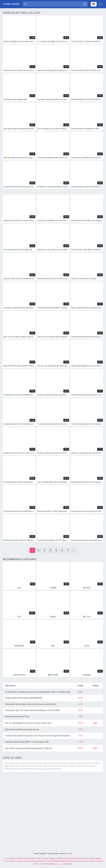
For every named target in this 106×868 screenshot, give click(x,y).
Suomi (87, 861)
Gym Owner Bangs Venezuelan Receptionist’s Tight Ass (29, 749)
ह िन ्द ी (38, 864)
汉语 (65, 858)
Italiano (39, 858)
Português (68, 864)
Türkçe (33, 858)
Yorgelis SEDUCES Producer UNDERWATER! (24, 698)
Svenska (26, 858)
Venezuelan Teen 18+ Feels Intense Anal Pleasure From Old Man (32, 711)
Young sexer (11, 4)
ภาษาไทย (7, 861)
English (98, 858)
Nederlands (22, 861)
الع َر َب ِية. (60, 864)
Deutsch (64, 861)
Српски (46, 858)
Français (91, 858)
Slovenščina (32, 861)
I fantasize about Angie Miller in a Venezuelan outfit (27, 742)
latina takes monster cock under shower (22, 730)
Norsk (70, 858)
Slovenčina (41, 861)
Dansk (92, 861)
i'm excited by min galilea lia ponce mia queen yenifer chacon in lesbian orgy (37, 692)
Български (73, 861)
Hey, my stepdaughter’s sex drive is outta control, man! (28, 723)
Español (57, 861)
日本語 (80, 861)
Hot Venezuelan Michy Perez (17, 717)
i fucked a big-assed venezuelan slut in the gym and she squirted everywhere (37, 736)
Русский (50, 861)
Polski (12, 858)
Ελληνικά (99, 861)
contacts (69, 854)
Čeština (60, 858)
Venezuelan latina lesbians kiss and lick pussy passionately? (31, 704)
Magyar (53, 858)
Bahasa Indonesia (80, 858)
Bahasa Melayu (49, 864)
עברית (6, 858)
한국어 (14, 861)
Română (19, 858)
